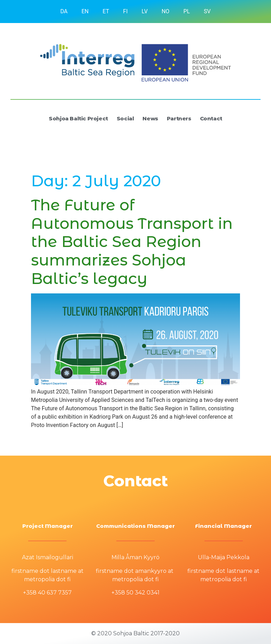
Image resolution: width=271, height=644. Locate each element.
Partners (179, 118)
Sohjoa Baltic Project (78, 118)
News (150, 118)
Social (125, 118)
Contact (211, 118)
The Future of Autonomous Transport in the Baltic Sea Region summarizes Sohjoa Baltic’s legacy (132, 242)
